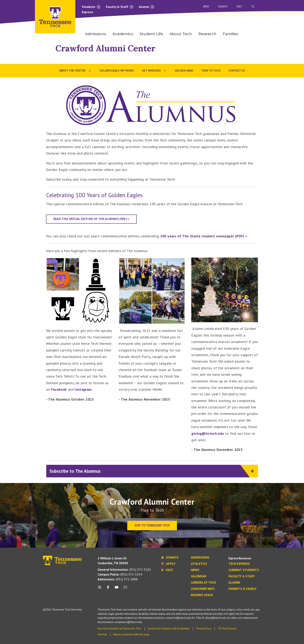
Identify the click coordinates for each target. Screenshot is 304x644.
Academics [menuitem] (123, 34)
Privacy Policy (204, 629)
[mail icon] (125, 589)
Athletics (199, 564)
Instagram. (84, 389)
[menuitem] (75, 71)
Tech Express (239, 564)
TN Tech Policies (227, 629)
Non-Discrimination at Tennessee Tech (119, 629)
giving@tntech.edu (208, 433)
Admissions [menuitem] (96, 34)
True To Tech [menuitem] (211, 71)
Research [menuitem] (207, 34)
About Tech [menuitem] (181, 34)
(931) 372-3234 (120, 574)
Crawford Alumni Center (105, 48)
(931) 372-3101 (124, 569)
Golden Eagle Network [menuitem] (117, 71)
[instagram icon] (101, 589)
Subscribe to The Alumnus (150, 471)
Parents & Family (242, 589)
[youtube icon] (117, 589)
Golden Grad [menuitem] (184, 71)
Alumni (147, 7)
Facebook (59, 389)
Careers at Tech (203, 583)
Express (87, 12)
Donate (223, 7)
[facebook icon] (108, 589)
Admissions (200, 558)
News (195, 570)
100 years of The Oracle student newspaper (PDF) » (204, 236)
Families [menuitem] (230, 34)
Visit (239, 7)
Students (91, 7)
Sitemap (102, 634)
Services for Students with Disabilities (169, 629)
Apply (206, 7)
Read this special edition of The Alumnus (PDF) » (91, 219)
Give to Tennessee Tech (152, 525)
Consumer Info (203, 589)
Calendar (199, 576)
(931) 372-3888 (118, 579)
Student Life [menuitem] (151, 34)
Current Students (244, 570)
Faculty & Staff (120, 7)
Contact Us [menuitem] (237, 71)
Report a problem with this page (131, 634)
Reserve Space (202, 595)
